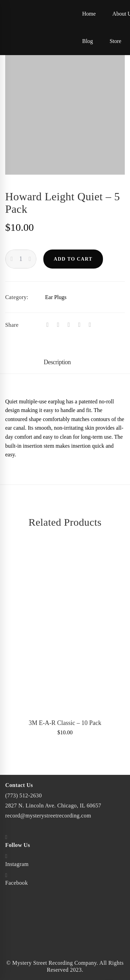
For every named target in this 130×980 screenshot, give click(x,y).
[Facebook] (48, 325)
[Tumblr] (69, 325)
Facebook (16, 883)
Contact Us (19, 785)
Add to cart (73, 259)
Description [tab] (57, 362)
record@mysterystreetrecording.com (48, 816)
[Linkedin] (80, 325)
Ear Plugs (56, 297)
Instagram (17, 864)
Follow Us (18, 845)
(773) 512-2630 (24, 795)
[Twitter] (58, 325)
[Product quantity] (21, 259)
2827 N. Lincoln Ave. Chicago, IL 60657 (53, 806)
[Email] (90, 325)
